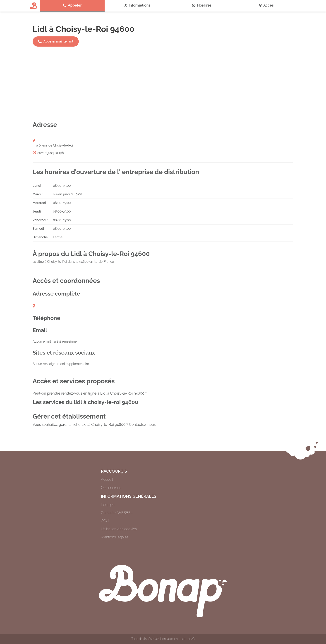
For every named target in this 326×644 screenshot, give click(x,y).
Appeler (72, 5)
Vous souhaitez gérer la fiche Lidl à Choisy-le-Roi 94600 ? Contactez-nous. (95, 425)
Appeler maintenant (56, 42)
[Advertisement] (163, 84)
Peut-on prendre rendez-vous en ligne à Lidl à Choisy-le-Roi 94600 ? (90, 393)
